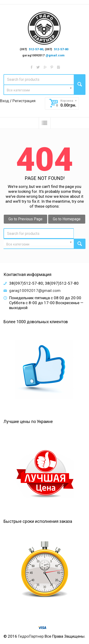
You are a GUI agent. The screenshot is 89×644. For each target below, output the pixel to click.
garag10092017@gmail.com (35, 291)
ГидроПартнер (31, 636)
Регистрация (24, 101)
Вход (4, 101)
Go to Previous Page (25, 219)
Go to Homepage (67, 219)
